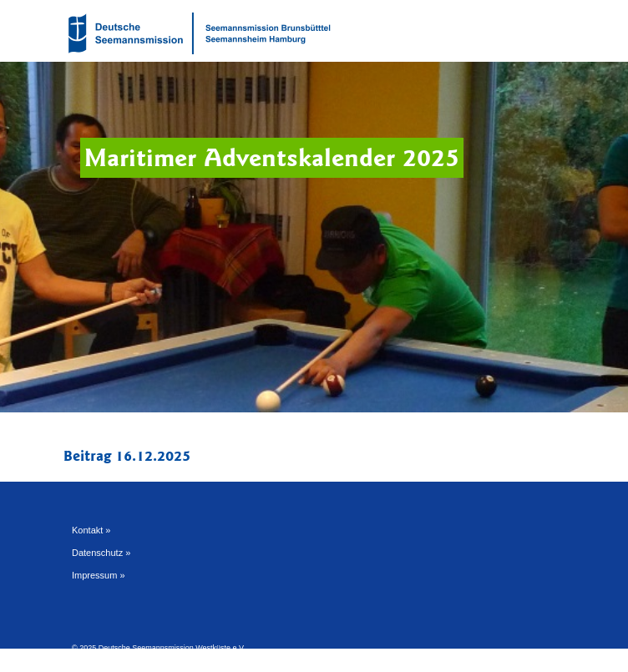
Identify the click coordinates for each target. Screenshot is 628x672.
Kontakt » (91, 530)
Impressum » (99, 575)
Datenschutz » (101, 553)
